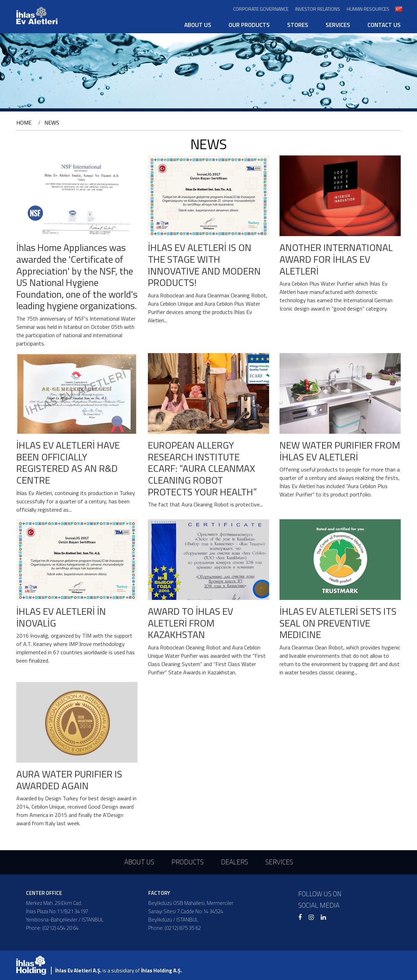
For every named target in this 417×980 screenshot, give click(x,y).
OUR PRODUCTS (249, 25)
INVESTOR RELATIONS (318, 9)
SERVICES (338, 25)
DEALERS (234, 862)
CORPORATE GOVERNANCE (261, 9)
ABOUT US (198, 25)
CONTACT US (384, 25)
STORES (298, 25)
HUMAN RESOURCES (368, 9)
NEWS (52, 123)
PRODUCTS (188, 862)
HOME (24, 123)
